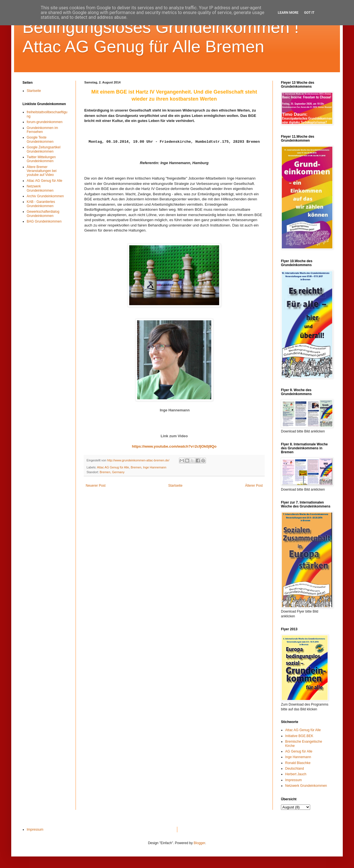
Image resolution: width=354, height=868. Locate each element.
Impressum (293, 780)
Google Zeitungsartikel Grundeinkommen (44, 149)
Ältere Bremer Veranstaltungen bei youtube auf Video (42, 171)
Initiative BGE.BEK (299, 736)
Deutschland (295, 769)
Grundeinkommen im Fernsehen (42, 130)
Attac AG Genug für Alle (113, 467)
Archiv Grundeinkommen (45, 196)
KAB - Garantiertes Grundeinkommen (41, 204)
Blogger (199, 843)
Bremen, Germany (112, 472)
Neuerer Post (96, 486)
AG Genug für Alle (299, 751)
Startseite (175, 486)
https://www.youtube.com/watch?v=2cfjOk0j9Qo (174, 446)
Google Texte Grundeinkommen (40, 139)
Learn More (288, 13)
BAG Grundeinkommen (44, 221)
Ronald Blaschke (298, 763)
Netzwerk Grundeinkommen (40, 188)
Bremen (136, 467)
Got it (309, 13)
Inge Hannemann (155, 467)
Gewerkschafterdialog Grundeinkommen (43, 214)
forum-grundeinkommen (45, 122)
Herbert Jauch (296, 774)
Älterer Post (254, 486)
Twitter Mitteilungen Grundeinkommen (41, 159)
